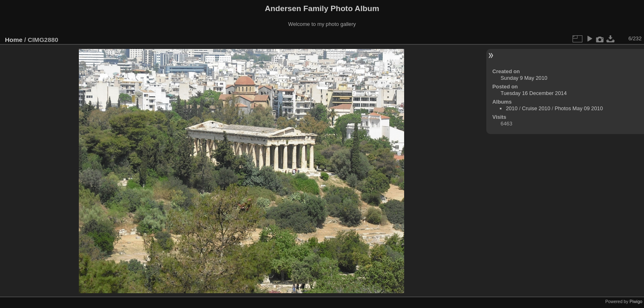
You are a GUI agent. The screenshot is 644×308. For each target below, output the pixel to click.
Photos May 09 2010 (578, 108)
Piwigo (636, 301)
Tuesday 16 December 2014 (534, 93)
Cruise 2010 (536, 108)
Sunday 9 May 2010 (524, 78)
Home (14, 40)
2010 (512, 108)
